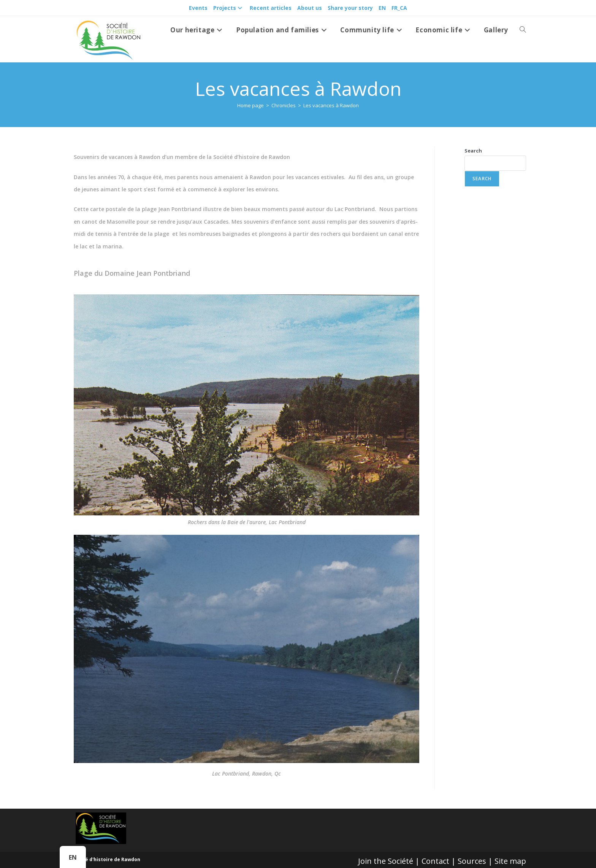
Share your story (350, 8)
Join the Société (386, 861)
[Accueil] (250, 105)
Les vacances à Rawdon (331, 105)
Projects (229, 8)
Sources (472, 861)
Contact (435, 861)
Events (198, 8)
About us (310, 8)
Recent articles (271, 8)
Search (473, 151)
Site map (510, 861)
